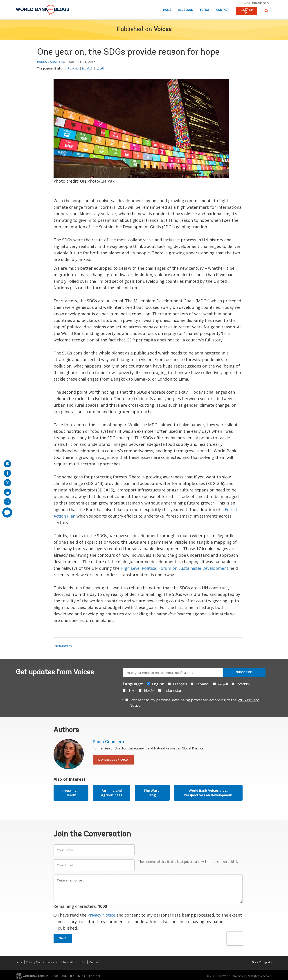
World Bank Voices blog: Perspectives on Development (208, 793)
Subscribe (244, 672)
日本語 (149, 691)
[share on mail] (7, 464)
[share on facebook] (7, 473)
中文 (131, 691)
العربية (100, 68)
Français (73, 68)
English (59, 68)
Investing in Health (71, 793)
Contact (223, 10)
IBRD (55, 976)
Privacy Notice (101, 915)
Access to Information (62, 962)
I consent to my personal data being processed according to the (194, 703)
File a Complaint (262, 962)
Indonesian (173, 691)
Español (87, 68)
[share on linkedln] (7, 492)
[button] (266, 11)
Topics (205, 10)
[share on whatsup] (7, 502)
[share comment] (7, 512)
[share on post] (7, 483)
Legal (19, 962)
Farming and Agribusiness (112, 793)
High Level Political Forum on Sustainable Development (174, 568)
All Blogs (185, 10)
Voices (163, 29)
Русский (244, 684)
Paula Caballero (51, 62)
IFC (72, 976)
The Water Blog (152, 793)
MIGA (82, 976)
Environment (63, 646)
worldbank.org (256, 3)
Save (63, 938)
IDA (64, 976)
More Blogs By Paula (113, 760)
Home (167, 10)
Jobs (83, 962)
